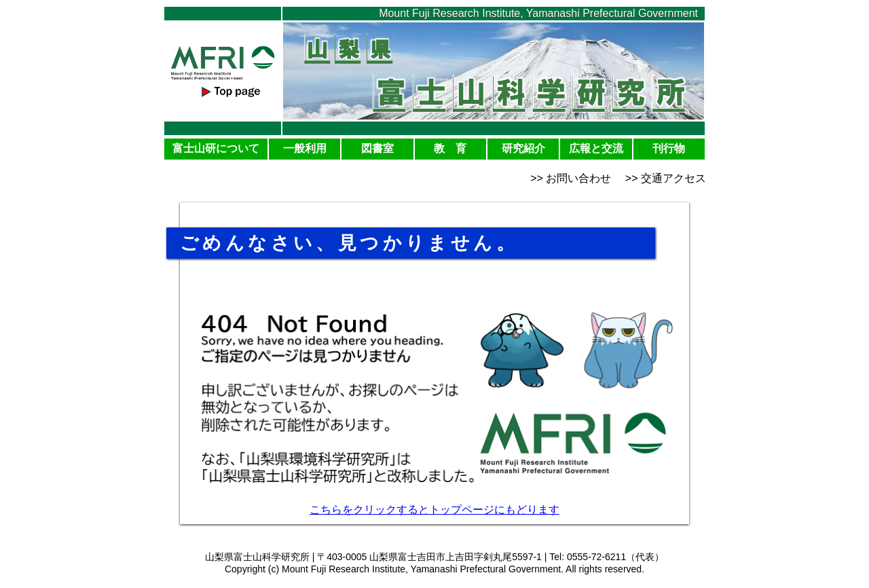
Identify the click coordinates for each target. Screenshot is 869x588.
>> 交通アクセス (666, 178)
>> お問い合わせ (571, 178)
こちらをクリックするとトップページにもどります (434, 510)
